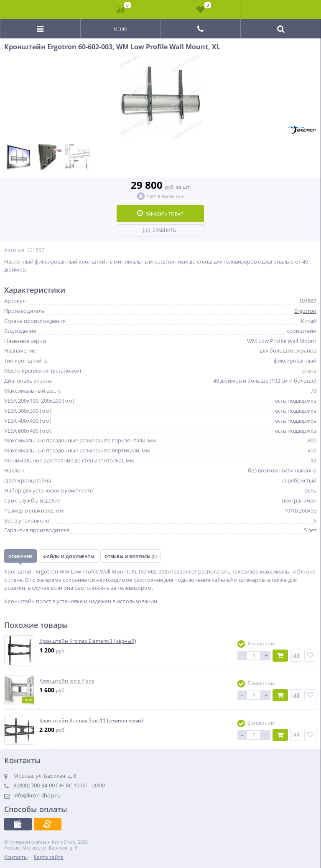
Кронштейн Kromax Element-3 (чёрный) (88, 641)
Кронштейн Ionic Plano (67, 681)
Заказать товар (160, 213)
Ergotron (305, 311)
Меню (121, 29)
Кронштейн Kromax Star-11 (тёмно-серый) (91, 721)
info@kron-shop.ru (37, 795)
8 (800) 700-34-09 (34, 785)
